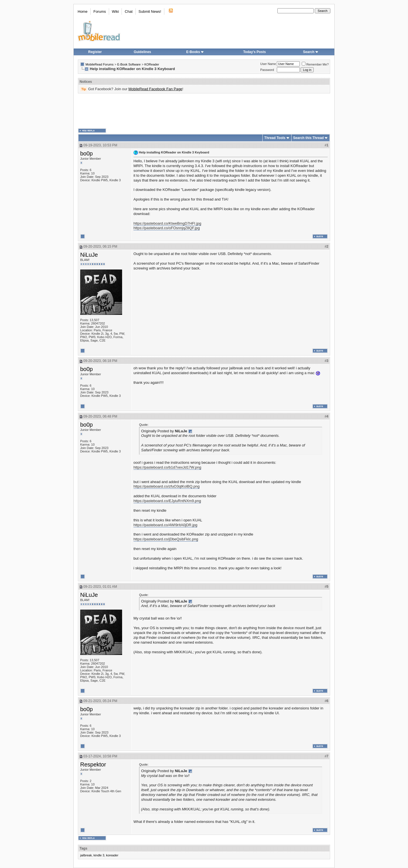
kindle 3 (99, 855)
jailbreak (86, 855)
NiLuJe (89, 255)
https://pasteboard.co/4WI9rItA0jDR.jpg (165, 525)
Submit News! (150, 11)
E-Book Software (129, 64)
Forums (100, 11)
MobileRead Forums (100, 64)
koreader (112, 855)
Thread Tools (275, 138)
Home (83, 11)
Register (95, 52)
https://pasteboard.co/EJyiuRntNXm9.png (167, 501)
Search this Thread (309, 138)
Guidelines (142, 52)
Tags (83, 848)
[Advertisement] (204, 111)
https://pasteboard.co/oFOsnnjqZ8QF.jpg (167, 228)
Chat (128, 11)
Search (311, 52)
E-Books (195, 52)
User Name (268, 64)
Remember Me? (315, 64)
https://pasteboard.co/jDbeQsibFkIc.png (166, 539)
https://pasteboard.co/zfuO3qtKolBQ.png (166, 486)
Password (267, 70)
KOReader (152, 64)
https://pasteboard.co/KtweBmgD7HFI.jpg (167, 223)
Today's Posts (254, 52)
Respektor (93, 764)
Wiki (115, 11)
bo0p (87, 153)
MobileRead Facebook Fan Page (155, 89)
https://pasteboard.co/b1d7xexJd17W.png (167, 467)
